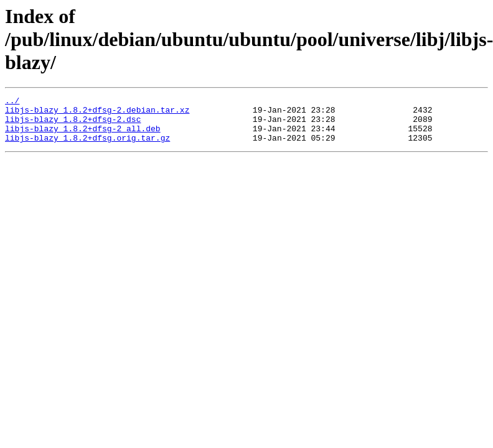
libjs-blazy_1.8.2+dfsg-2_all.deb (83, 136)
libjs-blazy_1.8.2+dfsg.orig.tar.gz (87, 147)
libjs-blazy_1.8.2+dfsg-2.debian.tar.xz (97, 113)
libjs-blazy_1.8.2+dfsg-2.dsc (73, 124)
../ (12, 102)
